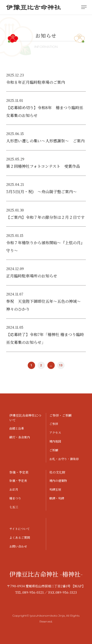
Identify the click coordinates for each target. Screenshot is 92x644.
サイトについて (20, 529)
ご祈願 (54, 450)
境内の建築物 (58, 480)
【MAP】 (78, 586)
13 (61, 365)
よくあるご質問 (20, 537)
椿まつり (15, 498)
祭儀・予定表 (18, 480)
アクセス (55, 432)
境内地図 (55, 441)
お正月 (14, 489)
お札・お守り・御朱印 (64, 459)
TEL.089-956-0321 (29, 592)
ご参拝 (54, 424)
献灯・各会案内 (20, 437)
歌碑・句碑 (57, 498)
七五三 (14, 507)
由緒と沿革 (17, 428)
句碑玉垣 (55, 489)
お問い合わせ (18, 546)
